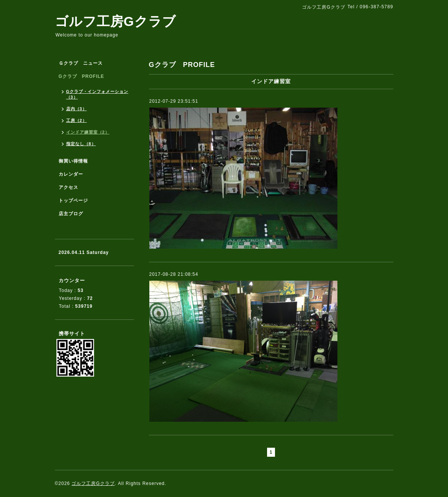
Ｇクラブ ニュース (81, 63)
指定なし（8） (81, 144)
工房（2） (77, 120)
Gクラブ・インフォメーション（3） (97, 94)
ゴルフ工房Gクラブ (115, 21)
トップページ (73, 201)
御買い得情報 (73, 161)
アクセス (68, 187)
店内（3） (77, 109)
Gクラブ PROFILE (81, 76)
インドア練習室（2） (88, 132)
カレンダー (71, 174)
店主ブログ (71, 214)
